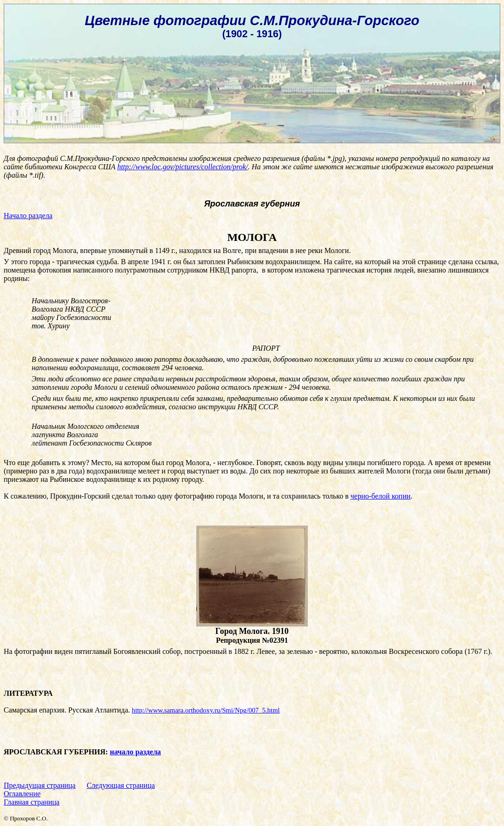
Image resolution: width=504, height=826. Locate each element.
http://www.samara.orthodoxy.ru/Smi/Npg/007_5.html (206, 710)
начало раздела (135, 752)
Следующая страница (121, 785)
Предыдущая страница (40, 785)
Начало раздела (28, 216)
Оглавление (22, 794)
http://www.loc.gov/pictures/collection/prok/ (182, 167)
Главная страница (32, 802)
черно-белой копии (381, 496)
